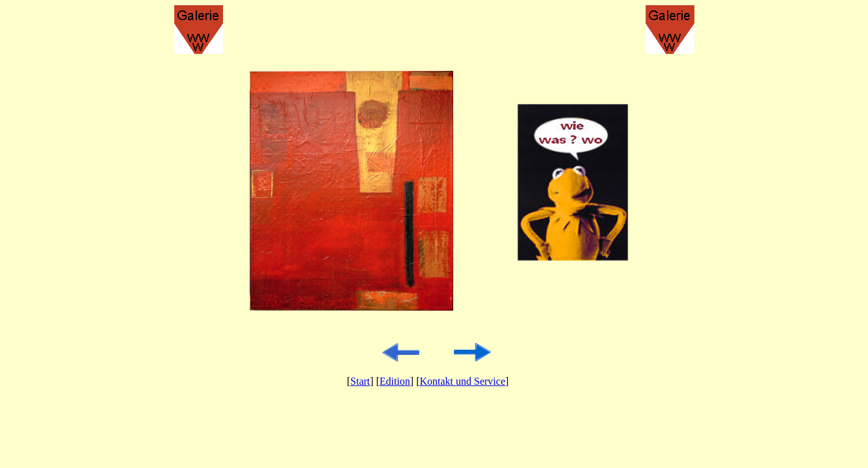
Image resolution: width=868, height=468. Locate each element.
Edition (395, 381)
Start (360, 381)
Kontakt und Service (462, 381)
